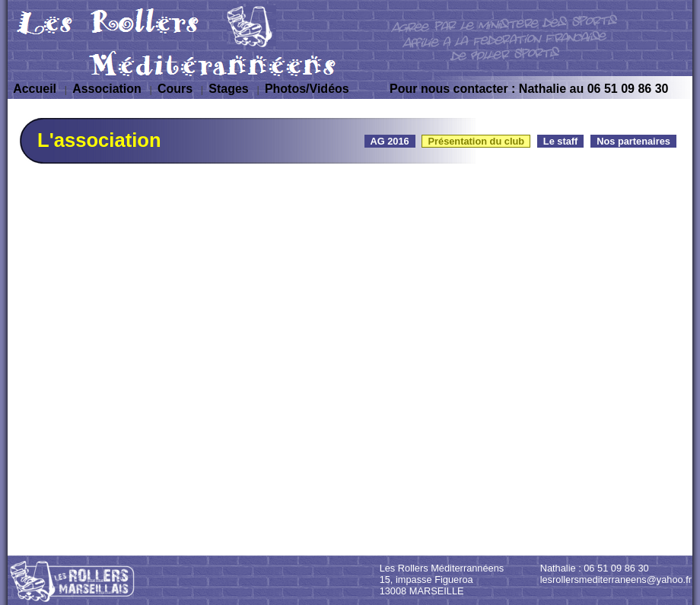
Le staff (561, 141)
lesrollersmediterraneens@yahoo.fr (616, 580)
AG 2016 (390, 141)
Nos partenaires (633, 141)
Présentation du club (476, 141)
